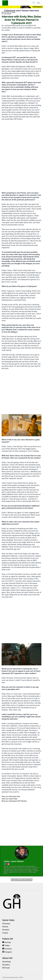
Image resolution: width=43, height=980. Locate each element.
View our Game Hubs (9, 799)
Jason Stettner (7, 14)
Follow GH (8, 939)
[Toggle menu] (38, 3)
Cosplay (5, 933)
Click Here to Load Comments (22, 880)
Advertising (6, 962)
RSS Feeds (6, 968)
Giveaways (6, 924)
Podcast (5, 927)
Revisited (6, 930)
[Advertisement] (21, 167)
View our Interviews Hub (11, 796)
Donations (6, 965)
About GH (7, 958)
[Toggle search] (34, 3)
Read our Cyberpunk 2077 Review (14, 801)
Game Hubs (8, 920)
